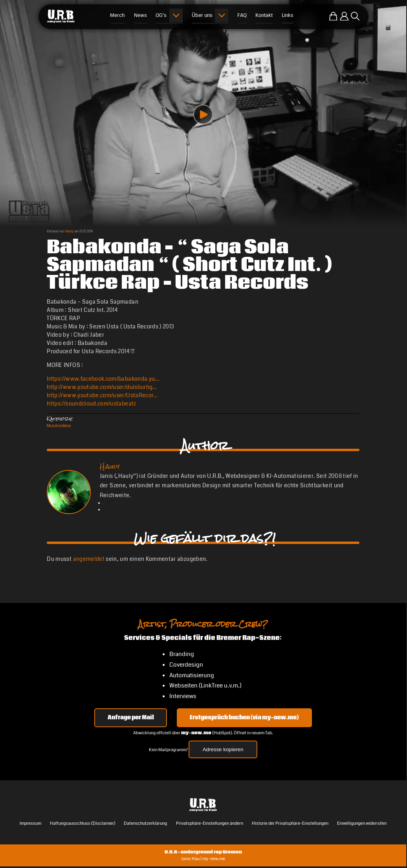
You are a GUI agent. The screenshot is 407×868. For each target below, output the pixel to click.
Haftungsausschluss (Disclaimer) (82, 823)
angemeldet (89, 559)
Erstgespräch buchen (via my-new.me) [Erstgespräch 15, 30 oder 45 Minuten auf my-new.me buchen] (244, 718)
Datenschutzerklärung (145, 823)
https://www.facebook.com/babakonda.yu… (103, 379)
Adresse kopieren (223, 749)
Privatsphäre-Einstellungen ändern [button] (210, 823)
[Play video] (203, 114)
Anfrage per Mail (131, 718)
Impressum (30, 823)
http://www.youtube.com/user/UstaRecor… (102, 395)
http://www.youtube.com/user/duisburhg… (102, 387)
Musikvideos (59, 426)
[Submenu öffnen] (176, 16)
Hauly (70, 231)
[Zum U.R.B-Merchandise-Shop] (333, 16)
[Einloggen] (344, 16)
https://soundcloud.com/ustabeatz (91, 404)
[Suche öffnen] (355, 16)
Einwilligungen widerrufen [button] (362, 823)
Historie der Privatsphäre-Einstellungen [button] (290, 823)
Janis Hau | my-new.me (203, 859)
